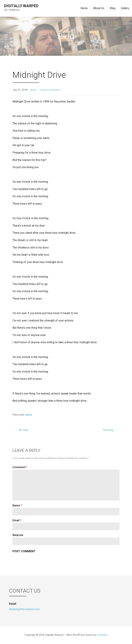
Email (17, 520)
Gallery (125, 8)
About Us (99, 8)
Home (84, 8)
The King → (110, 430)
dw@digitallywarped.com (24, 609)
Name (17, 505)
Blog (113, 8)
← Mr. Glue (22, 430)
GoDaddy (102, 635)
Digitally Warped (21, 6)
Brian (33, 90)
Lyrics (29, 415)
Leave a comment (50, 90)
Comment (20, 467)
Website (18, 535)
